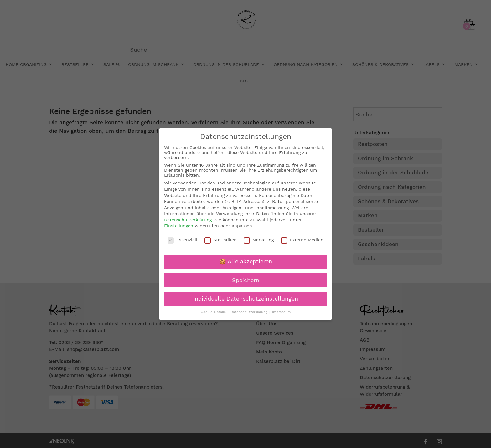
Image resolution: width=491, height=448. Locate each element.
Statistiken (221, 240)
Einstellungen (179, 226)
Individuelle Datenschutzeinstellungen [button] (246, 299)
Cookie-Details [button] (214, 312)
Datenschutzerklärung (188, 220)
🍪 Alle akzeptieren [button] (246, 261)
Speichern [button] (246, 280)
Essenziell (182, 240)
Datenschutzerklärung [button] (250, 312)
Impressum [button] (281, 312)
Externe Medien (302, 240)
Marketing (259, 240)
